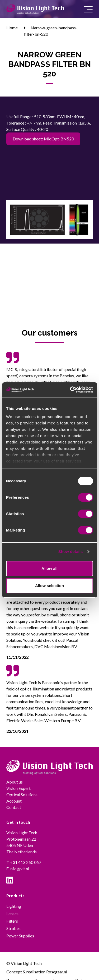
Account (14, 801)
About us (15, 782)
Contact (14, 807)
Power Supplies (20, 936)
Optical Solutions (22, 794)
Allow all (49, 568)
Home (12, 28)
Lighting (14, 906)
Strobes (13, 928)
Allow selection (49, 586)
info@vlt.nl (18, 869)
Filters (12, 921)
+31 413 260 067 (24, 862)
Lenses (12, 913)
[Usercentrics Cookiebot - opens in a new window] (70, 390)
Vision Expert (18, 788)
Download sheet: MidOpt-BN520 (43, 139)
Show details (71, 551)
